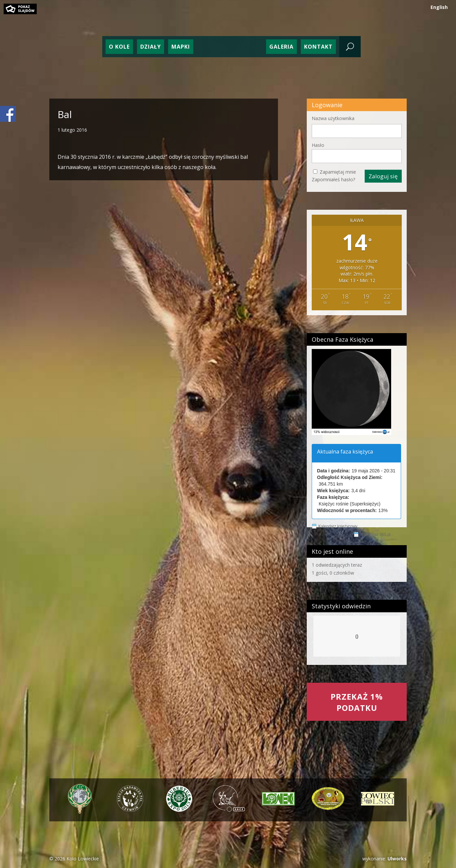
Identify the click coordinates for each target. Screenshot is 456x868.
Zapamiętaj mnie (338, 172)
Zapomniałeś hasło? (333, 179)
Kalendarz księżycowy (338, 526)
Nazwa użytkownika (333, 118)
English (439, 7)
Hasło (318, 145)
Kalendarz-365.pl (375, 535)
